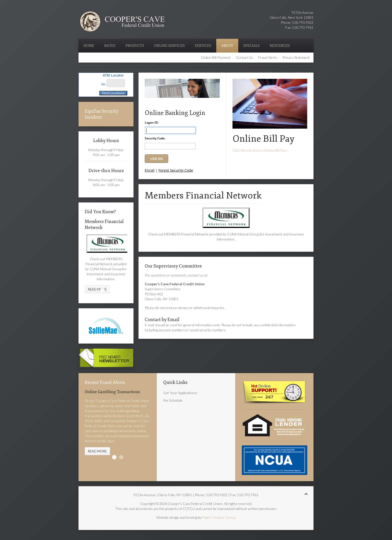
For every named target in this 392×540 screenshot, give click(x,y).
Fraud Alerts (268, 57)
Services (203, 46)
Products (135, 46)
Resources (280, 46)
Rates (110, 46)
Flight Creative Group (219, 517)
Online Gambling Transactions (114, 457)
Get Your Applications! (180, 393)
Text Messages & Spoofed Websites (121, 457)
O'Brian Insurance (109, 290)
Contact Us (244, 57)
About (227, 46)
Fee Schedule (173, 400)
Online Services (169, 46)
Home (89, 46)
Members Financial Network (102, 290)
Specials (251, 46)
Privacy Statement (296, 57)
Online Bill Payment (216, 57)
